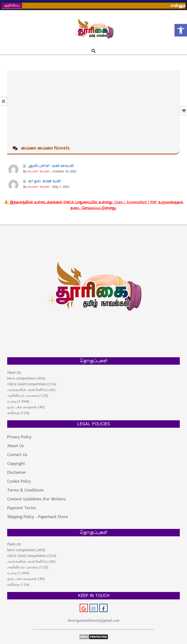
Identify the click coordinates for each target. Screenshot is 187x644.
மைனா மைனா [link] (39, 172)
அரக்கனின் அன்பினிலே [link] (27, 390)
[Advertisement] (93, 106)
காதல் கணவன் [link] (45, 181)
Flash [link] (11, 372)
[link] (181, 30)
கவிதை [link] (13, 413)
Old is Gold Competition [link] (27, 384)
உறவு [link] (12, 401)
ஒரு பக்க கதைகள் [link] (22, 407)
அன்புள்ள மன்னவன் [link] (51, 166)
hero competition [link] (21, 378)
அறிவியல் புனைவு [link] (23, 395)
